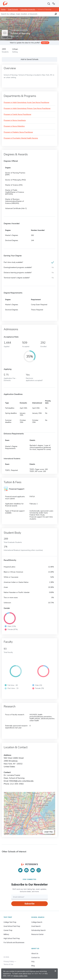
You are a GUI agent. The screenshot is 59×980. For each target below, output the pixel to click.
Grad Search (36, 926)
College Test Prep (10, 922)
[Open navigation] (54, 4)
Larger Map (48, 832)
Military (6, 934)
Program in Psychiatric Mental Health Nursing (21, 138)
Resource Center (37, 934)
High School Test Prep (12, 938)
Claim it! (45, 43)
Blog (33, 966)
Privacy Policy (9, 961)
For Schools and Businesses (14, 942)
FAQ (33, 962)
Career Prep (8, 930)
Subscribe (29, 904)
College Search (37, 922)
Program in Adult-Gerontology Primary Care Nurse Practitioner (27, 109)
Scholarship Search (38, 930)
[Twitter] (20, 870)
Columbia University (28, 9)
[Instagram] (39, 870)
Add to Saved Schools (29, 59)
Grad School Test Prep (12, 926)
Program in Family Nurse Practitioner (17, 115)
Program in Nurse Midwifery (14, 126)
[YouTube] (33, 870)
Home (3, 9)
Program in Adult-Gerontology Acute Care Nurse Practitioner (26, 103)
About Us (35, 953)
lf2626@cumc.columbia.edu (21, 781)
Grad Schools (13, 9)
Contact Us (35, 958)
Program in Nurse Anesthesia (15, 120)
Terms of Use (8, 964)
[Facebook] (26, 870)
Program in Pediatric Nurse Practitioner (18, 132)
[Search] (49, 4)
